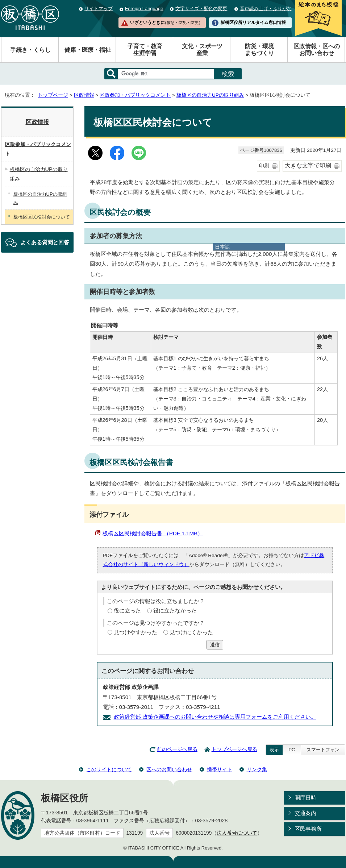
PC (292, 750)
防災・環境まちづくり (259, 50)
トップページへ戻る (234, 749)
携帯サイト (220, 769)
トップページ (53, 95)
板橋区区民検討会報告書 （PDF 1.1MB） (153, 533)
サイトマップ (99, 9)
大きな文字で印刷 (308, 165)
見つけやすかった (136, 632)
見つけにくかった (191, 632)
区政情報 (84, 95)
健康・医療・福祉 (88, 50)
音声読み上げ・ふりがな (266, 9)
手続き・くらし (30, 50)
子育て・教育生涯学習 (145, 50)
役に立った (127, 610)
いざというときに (166, 22)
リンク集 (257, 769)
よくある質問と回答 (45, 242)
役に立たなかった (175, 610)
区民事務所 (308, 829)
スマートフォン (323, 750)
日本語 (222, 247)
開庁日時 (305, 798)
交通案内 (305, 813)
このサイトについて (109, 769)
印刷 (264, 166)
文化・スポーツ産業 (202, 50)
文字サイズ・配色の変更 (201, 9)
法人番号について (237, 833)
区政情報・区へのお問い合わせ (317, 50)
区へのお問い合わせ (169, 769)
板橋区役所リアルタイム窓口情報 (253, 22)
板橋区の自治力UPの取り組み (210, 95)
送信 (215, 645)
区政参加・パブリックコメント (135, 95)
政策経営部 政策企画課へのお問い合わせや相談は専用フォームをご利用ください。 (215, 717)
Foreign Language (144, 9)
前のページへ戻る (177, 749)
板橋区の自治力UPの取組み (40, 198)
